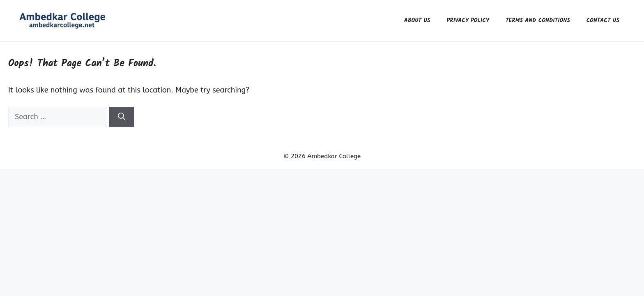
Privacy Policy (468, 21)
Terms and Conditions (538, 21)
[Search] (122, 117)
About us (417, 21)
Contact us (603, 21)
